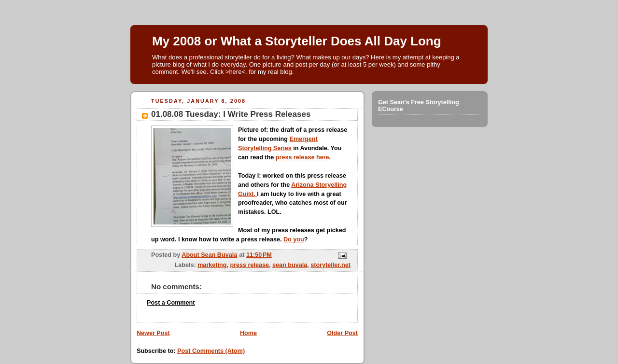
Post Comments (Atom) (211, 351)
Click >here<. (229, 72)
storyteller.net (330, 265)
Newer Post (153, 333)
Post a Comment (171, 303)
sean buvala (290, 265)
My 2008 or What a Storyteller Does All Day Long (297, 41)
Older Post (342, 333)
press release (249, 265)
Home (248, 333)
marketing (212, 265)
